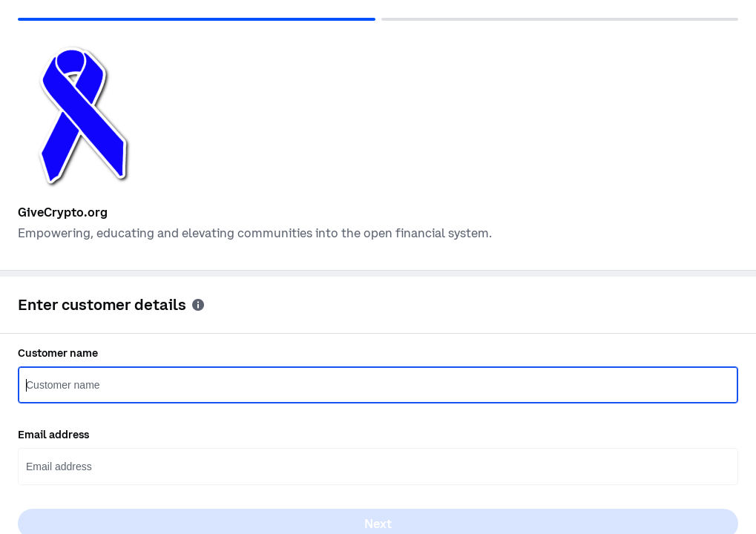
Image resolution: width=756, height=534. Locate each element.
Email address (53, 435)
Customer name (58, 353)
